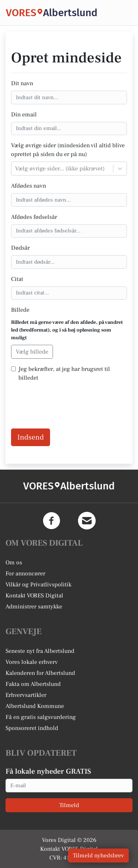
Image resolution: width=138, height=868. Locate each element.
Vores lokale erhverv (32, 662)
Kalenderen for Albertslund (40, 673)
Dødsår (20, 248)
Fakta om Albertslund (33, 684)
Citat (17, 279)
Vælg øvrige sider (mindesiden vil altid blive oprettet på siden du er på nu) (68, 150)
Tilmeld (69, 805)
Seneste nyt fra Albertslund (40, 651)
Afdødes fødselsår (34, 217)
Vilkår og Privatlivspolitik (38, 585)
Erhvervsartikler (26, 695)
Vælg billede (32, 352)
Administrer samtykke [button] (34, 607)
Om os (14, 563)
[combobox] (16, 169)
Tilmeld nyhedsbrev (98, 856)
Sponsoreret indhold (32, 728)
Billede (20, 310)
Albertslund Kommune (35, 706)
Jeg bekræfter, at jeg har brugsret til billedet (64, 373)
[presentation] (67, 402)
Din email (24, 115)
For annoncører (25, 574)
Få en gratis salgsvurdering (41, 717)
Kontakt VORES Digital (34, 596)
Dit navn (22, 83)
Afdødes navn (29, 186)
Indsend (31, 437)
